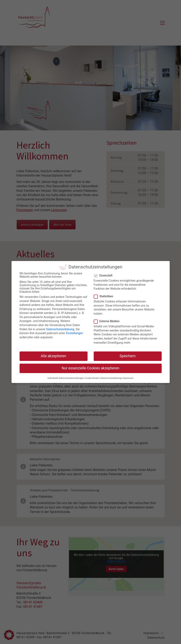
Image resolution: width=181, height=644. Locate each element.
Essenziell (103, 275)
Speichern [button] (128, 356)
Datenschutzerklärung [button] (111, 378)
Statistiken (104, 296)
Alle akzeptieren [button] (54, 356)
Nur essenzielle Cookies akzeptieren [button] (90, 368)
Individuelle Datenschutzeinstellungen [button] (65, 378)
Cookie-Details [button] (92, 378)
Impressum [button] (128, 378)
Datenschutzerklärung (60, 329)
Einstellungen (75, 333)
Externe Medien (107, 321)
